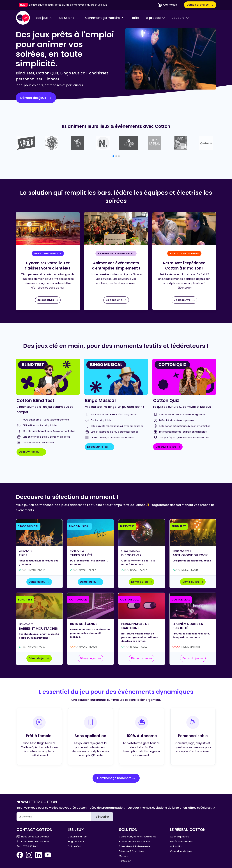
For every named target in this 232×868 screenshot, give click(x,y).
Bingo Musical (76, 841)
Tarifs (135, 18)
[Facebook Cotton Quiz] (20, 855)
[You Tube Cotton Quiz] (48, 855)
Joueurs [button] (180, 18)
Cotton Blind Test (77, 837)
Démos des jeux (36, 98)
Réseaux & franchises (132, 851)
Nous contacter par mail (33, 837)
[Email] (54, 817)
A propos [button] (155, 18)
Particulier (125, 861)
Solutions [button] (69, 18)
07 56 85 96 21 (31, 846)
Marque (124, 856)
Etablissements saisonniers (135, 841)
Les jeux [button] (44, 18)
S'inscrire (102, 817)
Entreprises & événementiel (135, 846)
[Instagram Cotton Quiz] (29, 855)
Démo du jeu (39, 582)
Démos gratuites (200, 5)
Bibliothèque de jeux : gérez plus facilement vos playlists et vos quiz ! (69, 5)
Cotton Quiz (75, 846)
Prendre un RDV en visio (33, 841)
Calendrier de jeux (181, 851)
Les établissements (181, 841)
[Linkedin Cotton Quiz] (38, 855)
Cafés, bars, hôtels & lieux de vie (138, 837)
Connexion (167, 5)
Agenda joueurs (180, 837)
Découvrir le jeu (31, 452)
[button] (113, 156)
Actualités (176, 846)
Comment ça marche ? (104, 18)
